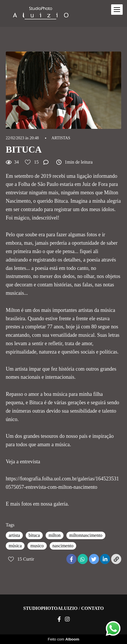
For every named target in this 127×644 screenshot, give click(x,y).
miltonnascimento (86, 535)
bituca (34, 535)
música (15, 546)
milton (55, 535)
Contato (92, 608)
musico (37, 546)
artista (14, 535)
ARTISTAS (61, 138)
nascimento (63, 546)
